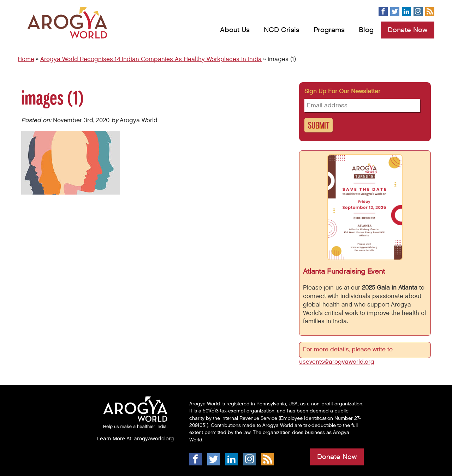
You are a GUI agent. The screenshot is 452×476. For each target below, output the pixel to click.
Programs (329, 30)
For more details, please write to (349, 350)
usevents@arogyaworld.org (337, 362)
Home (26, 59)
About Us (235, 30)
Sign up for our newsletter (342, 91)
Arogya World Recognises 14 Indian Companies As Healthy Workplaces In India (151, 59)
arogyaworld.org (154, 439)
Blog (366, 30)
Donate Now (408, 30)
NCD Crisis (282, 30)
